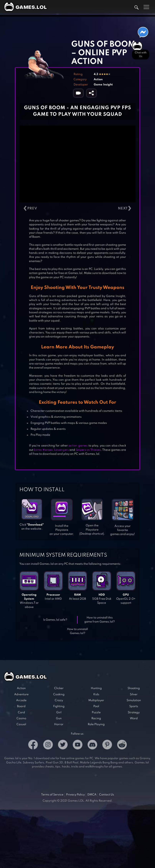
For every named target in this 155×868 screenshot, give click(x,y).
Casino (21, 718)
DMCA (92, 795)
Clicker (59, 688)
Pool (96, 706)
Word (134, 718)
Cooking (59, 694)
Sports (134, 706)
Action (98, 79)
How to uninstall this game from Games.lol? (100, 620)
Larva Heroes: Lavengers (51, 450)
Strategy (134, 713)
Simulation (134, 700)
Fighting (59, 706)
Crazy (59, 700)
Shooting (134, 688)
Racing (96, 718)
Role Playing (96, 724)
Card (21, 713)
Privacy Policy (75, 795)
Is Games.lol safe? (55, 620)
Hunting (96, 688)
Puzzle (96, 713)
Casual (21, 724)
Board (21, 706)
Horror (59, 724)
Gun (59, 718)
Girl (59, 713)
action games (78, 446)
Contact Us (107, 795)
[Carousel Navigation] (78, 208)
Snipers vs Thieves (88, 450)
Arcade (21, 700)
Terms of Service (52, 795)
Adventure (21, 694)
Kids (96, 694)
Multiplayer (96, 700)
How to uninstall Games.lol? (77, 631)
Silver (134, 694)
